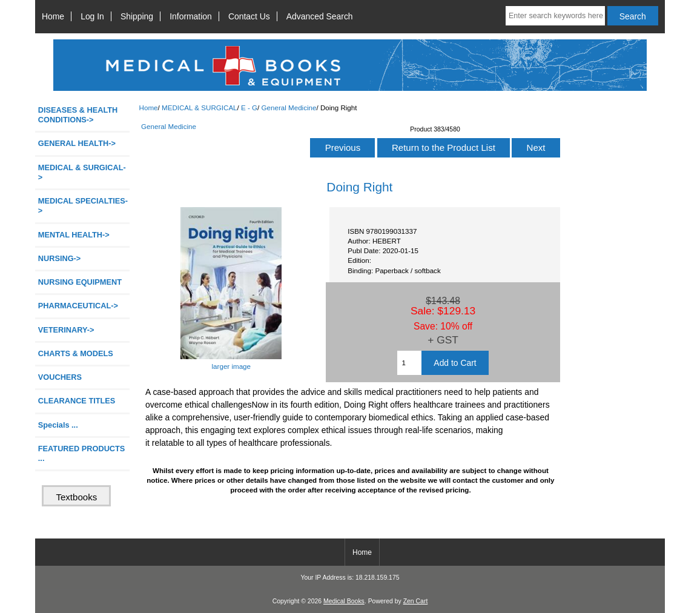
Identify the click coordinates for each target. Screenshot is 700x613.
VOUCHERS (60, 377)
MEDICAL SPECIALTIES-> (83, 206)
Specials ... (58, 425)
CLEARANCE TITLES (77, 401)
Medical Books (344, 601)
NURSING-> (60, 258)
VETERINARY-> (66, 330)
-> (82, 172)
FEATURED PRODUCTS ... (82, 453)
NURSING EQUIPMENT (80, 282)
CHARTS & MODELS (76, 353)
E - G (249, 108)
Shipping (137, 16)
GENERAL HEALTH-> (77, 143)
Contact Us (249, 16)
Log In (92, 16)
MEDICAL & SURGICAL (200, 108)
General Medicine (289, 108)
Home (53, 16)
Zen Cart (416, 601)
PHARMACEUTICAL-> (78, 306)
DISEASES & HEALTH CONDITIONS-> (78, 115)
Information (191, 16)
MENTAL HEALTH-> (74, 235)
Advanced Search (320, 16)
